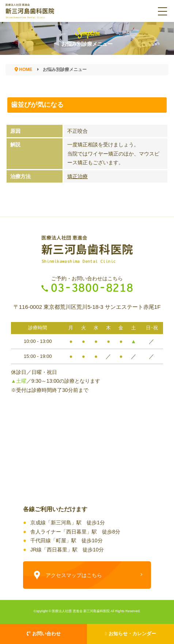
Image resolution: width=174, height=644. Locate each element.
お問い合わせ (44, 634)
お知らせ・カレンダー (130, 634)
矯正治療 (77, 176)
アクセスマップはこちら (68, 575)
